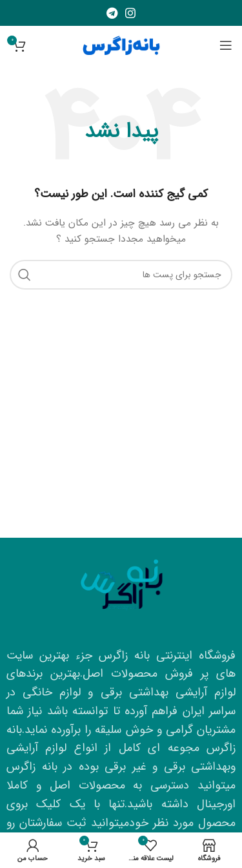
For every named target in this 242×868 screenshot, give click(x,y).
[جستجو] (121, 275)
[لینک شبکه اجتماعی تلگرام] (112, 13)
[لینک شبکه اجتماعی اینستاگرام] (130, 13)
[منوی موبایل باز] (226, 45)
